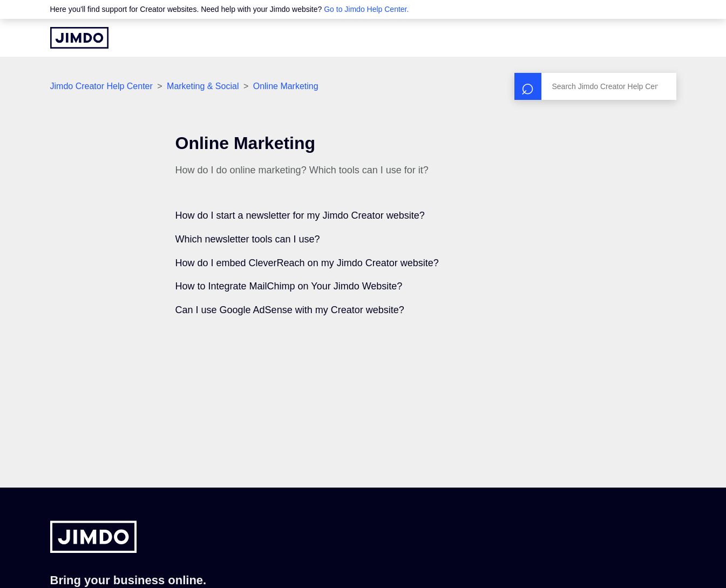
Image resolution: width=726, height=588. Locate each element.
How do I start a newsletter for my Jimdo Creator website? (300, 215)
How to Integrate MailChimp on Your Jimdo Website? (289, 286)
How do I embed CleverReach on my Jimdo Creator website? (307, 263)
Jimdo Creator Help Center (101, 86)
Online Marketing (286, 86)
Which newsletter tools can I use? (248, 239)
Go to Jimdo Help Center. (366, 9)
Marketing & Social (203, 86)
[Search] (595, 86)
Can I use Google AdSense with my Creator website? (290, 310)
